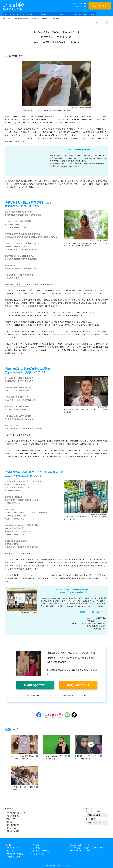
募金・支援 (10, 851)
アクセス (36, 845)
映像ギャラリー (12, 819)
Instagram (60, 715)
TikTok (74, 715)
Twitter (46, 715)
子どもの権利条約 (13, 816)
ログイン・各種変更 (80, 3)
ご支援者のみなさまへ (14, 857)
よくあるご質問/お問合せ (42, 851)
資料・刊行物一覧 (13, 825)
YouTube (53, 715)
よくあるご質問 (81, 6)
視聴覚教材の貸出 (13, 831)
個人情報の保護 (38, 854)
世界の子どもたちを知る (15, 854)
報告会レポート (12, 822)
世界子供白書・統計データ (16, 813)
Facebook (39, 715)
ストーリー (10, 18)
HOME (5, 18)
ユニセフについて (12, 848)
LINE (67, 715)
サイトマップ (37, 848)
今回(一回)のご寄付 (78, 685)
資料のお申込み (12, 828)
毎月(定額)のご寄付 (35, 685)
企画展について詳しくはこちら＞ (93, 612)
